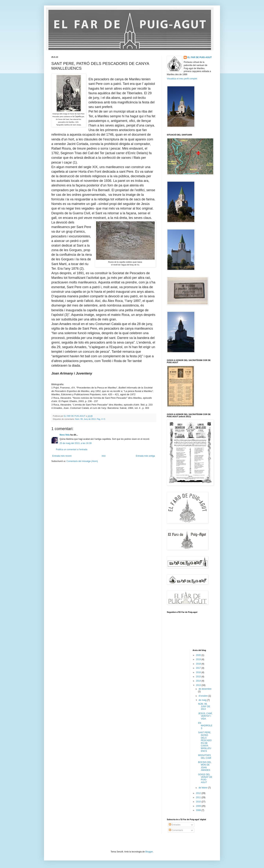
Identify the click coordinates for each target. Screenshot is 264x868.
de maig (203, 700)
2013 (199, 685)
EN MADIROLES (205, 726)
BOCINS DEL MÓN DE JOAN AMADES (205, 766)
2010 (199, 802)
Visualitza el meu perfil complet (182, 79)
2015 (199, 677)
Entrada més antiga (145, 456)
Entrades (175, 825)
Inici (104, 456)
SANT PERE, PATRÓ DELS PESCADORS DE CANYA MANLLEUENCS (205, 742)
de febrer (203, 788)
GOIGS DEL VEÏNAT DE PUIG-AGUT (205, 778)
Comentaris (176, 830)
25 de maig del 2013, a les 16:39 (76, 443)
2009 (199, 806)
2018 (199, 664)
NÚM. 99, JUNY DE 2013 (204, 707)
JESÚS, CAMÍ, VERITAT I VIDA (205, 716)
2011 (199, 797)
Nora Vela (65, 435)
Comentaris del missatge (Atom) (82, 461)
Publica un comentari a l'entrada (72, 449)
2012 (199, 793)
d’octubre (203, 696)
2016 (199, 672)
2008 (199, 810)
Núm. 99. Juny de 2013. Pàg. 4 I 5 (90, 419)
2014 (199, 681)
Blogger (149, 852)
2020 (199, 655)
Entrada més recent (62, 456)
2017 (199, 668)
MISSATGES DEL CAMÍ (205, 757)
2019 (199, 659)
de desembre (205, 689)
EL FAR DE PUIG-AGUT (200, 57)
